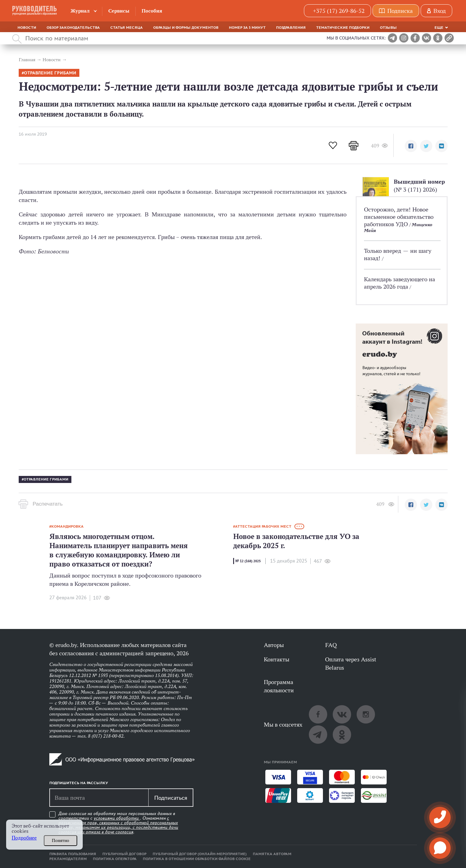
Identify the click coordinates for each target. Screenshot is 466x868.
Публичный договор (124, 854)
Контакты (277, 659)
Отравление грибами (50, 73)
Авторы (274, 645)
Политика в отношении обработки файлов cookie (197, 859)
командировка (67, 526)
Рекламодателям (68, 859)
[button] (411, 146)
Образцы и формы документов (186, 28)
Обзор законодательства (73, 28)
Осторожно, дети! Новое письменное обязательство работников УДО (399, 217)
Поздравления (291, 28)
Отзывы (388, 28)
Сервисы (119, 11)
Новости (27, 28)
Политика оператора (115, 859)
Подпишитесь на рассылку (79, 783)
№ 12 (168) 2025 (248, 561)
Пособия (152, 11)
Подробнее (24, 838)
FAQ (331, 645)
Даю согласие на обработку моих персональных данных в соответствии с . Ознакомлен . (118, 823)
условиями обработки (117, 818)
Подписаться (171, 798)
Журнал (80, 11)
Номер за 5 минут (247, 28)
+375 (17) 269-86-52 (339, 11)
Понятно (61, 840)
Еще (439, 28)
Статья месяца (127, 28)
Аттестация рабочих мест (263, 526)
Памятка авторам (272, 854)
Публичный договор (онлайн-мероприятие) (200, 854)
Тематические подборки (343, 28)
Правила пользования (73, 854)
